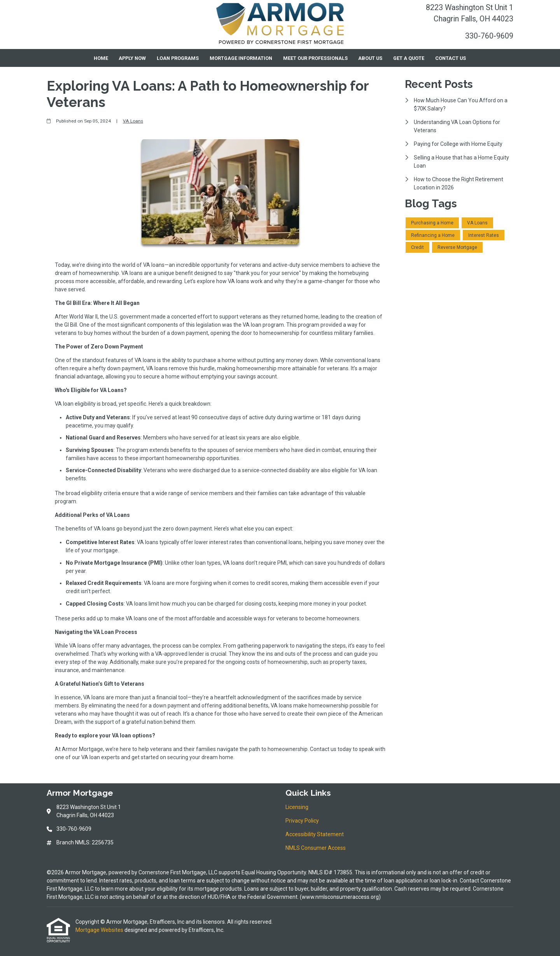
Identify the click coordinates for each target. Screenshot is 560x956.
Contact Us (451, 58)
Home (101, 58)
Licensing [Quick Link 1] (297, 807)
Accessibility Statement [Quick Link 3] (315, 834)
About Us (370, 58)
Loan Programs (178, 58)
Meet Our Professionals (315, 58)
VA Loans (133, 121)
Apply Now (132, 58)
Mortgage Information (241, 58)
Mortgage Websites (100, 930)
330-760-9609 (489, 36)
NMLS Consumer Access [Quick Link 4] (316, 848)
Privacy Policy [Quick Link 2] (302, 821)
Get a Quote (409, 58)
